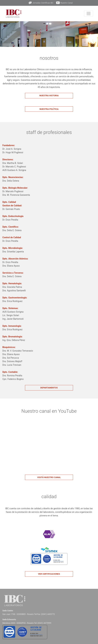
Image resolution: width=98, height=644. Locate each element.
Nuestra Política (49, 109)
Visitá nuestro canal (49, 477)
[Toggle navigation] (89, 14)
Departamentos (49, 388)
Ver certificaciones (49, 574)
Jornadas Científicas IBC (41, 3)
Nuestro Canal (64, 3)
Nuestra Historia (49, 96)
